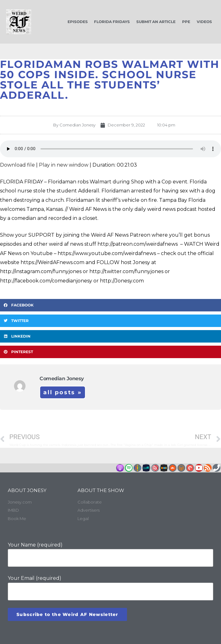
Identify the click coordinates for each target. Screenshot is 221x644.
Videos (204, 22)
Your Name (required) (110, 554)
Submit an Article (156, 22)
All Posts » (63, 392)
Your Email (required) (110, 588)
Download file (17, 165)
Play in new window (64, 165)
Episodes (78, 22)
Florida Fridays (112, 22)
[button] (110, 305)
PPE (186, 22)
